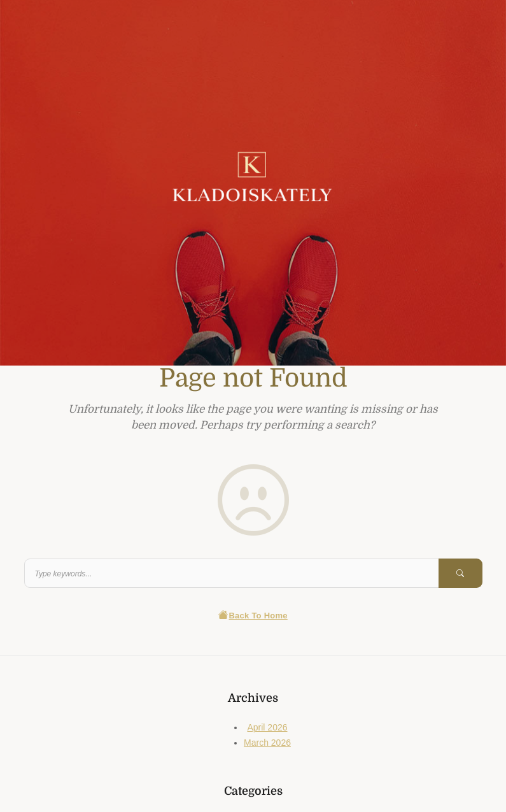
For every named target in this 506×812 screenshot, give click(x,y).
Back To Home (253, 616)
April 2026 (267, 727)
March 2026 (267, 743)
